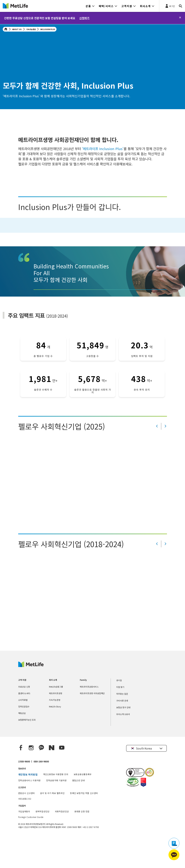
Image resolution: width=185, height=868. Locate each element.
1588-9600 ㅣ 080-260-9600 (34, 793)
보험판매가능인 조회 (27, 751)
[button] (90, 6)
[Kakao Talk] (41, 779)
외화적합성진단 (62, 843)
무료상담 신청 (24, 718)
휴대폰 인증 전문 (82, 843)
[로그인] (170, 6)
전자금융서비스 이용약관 (29, 812)
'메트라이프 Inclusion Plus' (102, 149)
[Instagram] (31, 779)
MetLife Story (55, 738)
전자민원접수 (24, 738)
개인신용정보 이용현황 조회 (56, 805)
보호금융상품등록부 (83, 805)
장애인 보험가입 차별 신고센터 (84, 824)
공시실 (119, 711)
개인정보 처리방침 (28, 806)
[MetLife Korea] (31, 697)
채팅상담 (22, 744)
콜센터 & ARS (24, 724)
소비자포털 (23, 731)
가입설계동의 (24, 843)
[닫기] (180, 17)
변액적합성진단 (43, 843)
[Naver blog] (52, 779)
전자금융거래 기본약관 (56, 812)
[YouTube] (62, 779)
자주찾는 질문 (122, 725)
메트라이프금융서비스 (89, 718)
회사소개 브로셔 (123, 745)
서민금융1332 (25, 830)
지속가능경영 (31, 29)
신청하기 (84, 18)
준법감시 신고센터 (26, 824)
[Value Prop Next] (165, 458)
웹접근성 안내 (78, 812)
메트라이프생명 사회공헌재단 (92, 724)
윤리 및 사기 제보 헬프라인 (52, 824)
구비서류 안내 (122, 732)
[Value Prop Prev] (157, 458)
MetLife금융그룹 (56, 718)
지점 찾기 (120, 718)
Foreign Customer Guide (31, 848)
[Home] (6, 29)
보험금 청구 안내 (123, 739)
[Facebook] (21, 779)
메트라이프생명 (56, 724)
